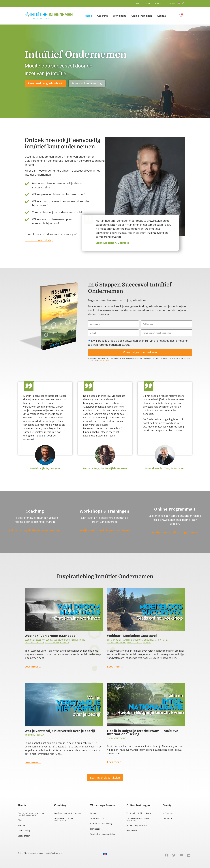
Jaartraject (95, 829)
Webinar (64, 643)
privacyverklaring (104, 360)
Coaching (102, 16)
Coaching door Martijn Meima (67, 813)
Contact (159, 3)
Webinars (22, 825)
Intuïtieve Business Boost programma (138, 819)
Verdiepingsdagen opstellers (103, 834)
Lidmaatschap (24, 831)
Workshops (120, 16)
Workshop (95, 813)
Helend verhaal (133, 831)
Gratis (138, 3)
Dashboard (168, 818)
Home (88, 16)
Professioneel (52, 643)
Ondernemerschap (34, 643)
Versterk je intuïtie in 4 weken (140, 813)
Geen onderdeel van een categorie (42, 640)
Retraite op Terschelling (101, 824)
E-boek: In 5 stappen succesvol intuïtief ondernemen (32, 814)
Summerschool (97, 818)
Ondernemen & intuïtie (73, 640)
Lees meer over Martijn (39, 240)
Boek (148, 3)
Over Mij (171, 3)
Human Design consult (137, 825)
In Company (168, 813)
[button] (183, 3)
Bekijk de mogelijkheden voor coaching (35, 530)
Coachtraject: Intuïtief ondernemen (64, 819)
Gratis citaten (24, 836)
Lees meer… (33, 667)
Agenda (161, 16)
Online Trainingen (142, 16)
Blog (20, 820)
